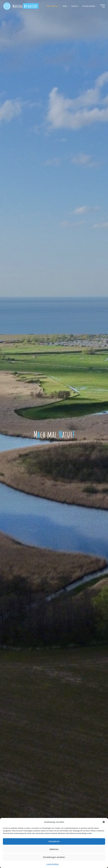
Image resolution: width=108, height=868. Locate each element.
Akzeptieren (54, 841)
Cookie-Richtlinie (53, 864)
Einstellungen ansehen (54, 857)
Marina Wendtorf (26, 7)
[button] (104, 822)
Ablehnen (54, 849)
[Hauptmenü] (101, 7)
